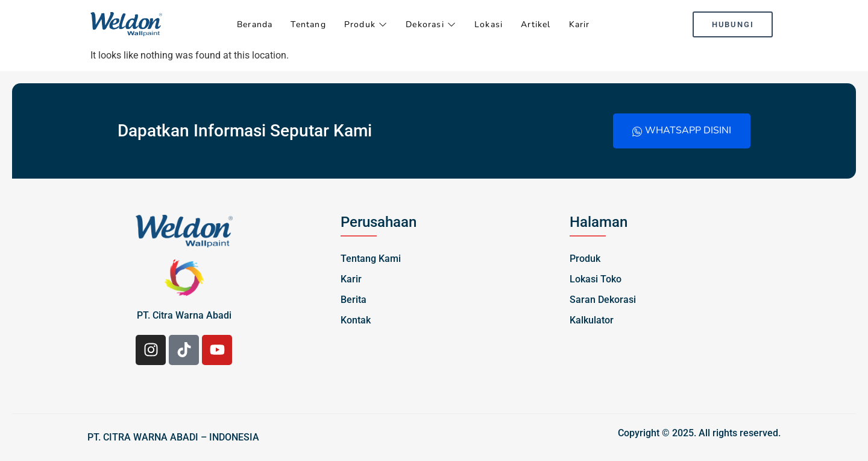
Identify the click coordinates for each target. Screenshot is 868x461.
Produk (366, 24)
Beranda (255, 24)
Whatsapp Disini (682, 130)
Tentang (308, 24)
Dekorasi (431, 24)
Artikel (536, 24)
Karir (580, 24)
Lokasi (489, 24)
